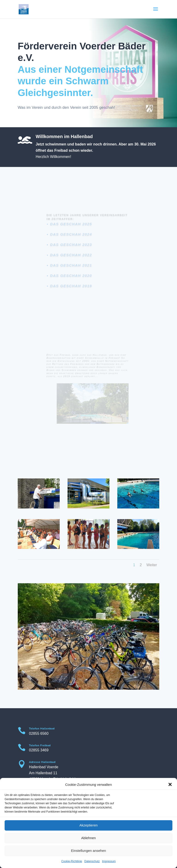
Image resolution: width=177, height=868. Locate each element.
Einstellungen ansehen (88, 851)
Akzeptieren (88, 825)
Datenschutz (92, 861)
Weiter (152, 565)
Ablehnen (88, 838)
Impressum (109, 861)
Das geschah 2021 (73, 264)
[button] (170, 784)
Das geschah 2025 (73, 227)
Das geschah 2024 (73, 236)
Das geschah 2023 (73, 246)
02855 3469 (39, 750)
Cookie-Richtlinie (72, 861)
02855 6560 (39, 733)
